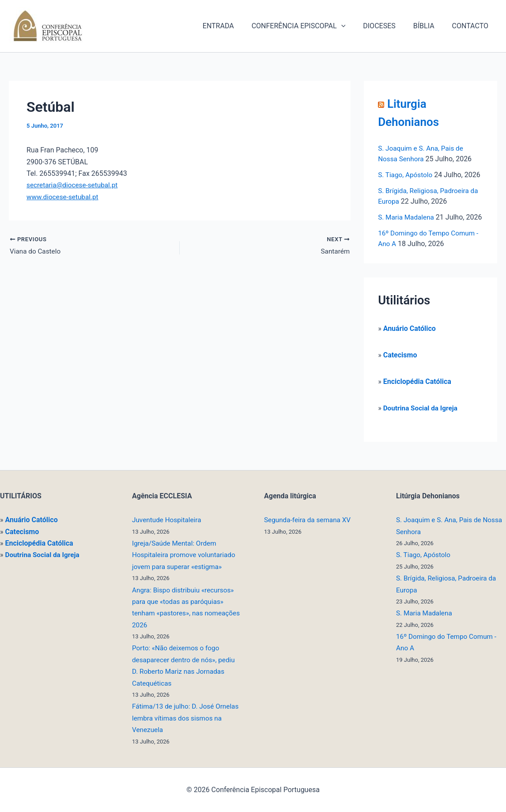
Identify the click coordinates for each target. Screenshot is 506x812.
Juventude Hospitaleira (168, 520)
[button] (354, 26)
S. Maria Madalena (407, 217)
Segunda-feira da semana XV (309, 520)
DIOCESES (388, 26)
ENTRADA (234, 26)
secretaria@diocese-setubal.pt (74, 185)
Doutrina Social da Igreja (422, 419)
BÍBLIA (429, 26)
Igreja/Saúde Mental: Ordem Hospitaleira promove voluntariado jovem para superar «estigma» (186, 555)
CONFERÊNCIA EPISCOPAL (311, 26)
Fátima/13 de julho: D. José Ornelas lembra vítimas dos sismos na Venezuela (175, 718)
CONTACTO (472, 26)
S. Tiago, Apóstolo (406, 175)
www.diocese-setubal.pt (64, 197)
